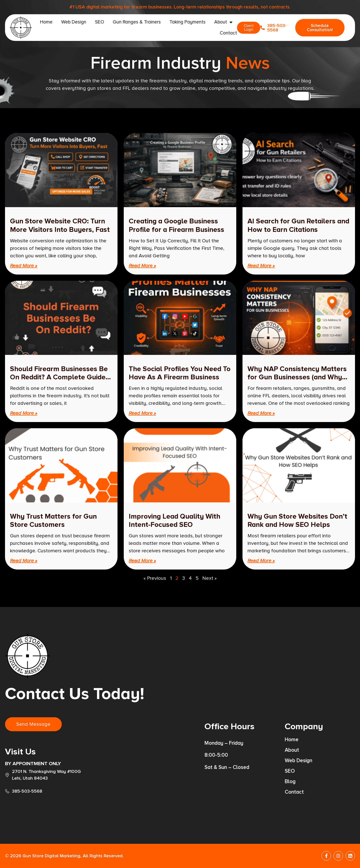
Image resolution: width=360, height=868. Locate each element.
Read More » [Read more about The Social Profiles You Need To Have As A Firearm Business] (142, 413)
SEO (99, 22)
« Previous (155, 578)
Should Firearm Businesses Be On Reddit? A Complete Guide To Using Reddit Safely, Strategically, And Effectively (59, 381)
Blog (290, 782)
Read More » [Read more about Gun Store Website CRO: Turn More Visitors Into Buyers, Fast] (24, 266)
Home (46, 22)
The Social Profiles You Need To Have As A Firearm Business (180, 373)
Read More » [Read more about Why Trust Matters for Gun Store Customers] (24, 561)
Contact (228, 33)
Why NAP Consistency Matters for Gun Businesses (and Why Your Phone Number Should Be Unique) (297, 381)
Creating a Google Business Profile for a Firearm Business (176, 225)
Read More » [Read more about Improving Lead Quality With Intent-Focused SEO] (142, 561)
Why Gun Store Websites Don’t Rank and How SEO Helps (297, 521)
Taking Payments (187, 22)
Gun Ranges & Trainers (137, 22)
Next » (209, 578)
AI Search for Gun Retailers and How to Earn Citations (298, 225)
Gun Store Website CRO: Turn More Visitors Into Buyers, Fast (60, 225)
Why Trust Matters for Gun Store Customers (53, 521)
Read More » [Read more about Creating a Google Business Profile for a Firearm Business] (142, 266)
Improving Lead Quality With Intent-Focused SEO (174, 521)
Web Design (74, 22)
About (223, 22)
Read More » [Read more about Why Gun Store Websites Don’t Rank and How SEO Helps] (261, 561)
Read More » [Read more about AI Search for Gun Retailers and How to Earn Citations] (261, 266)
